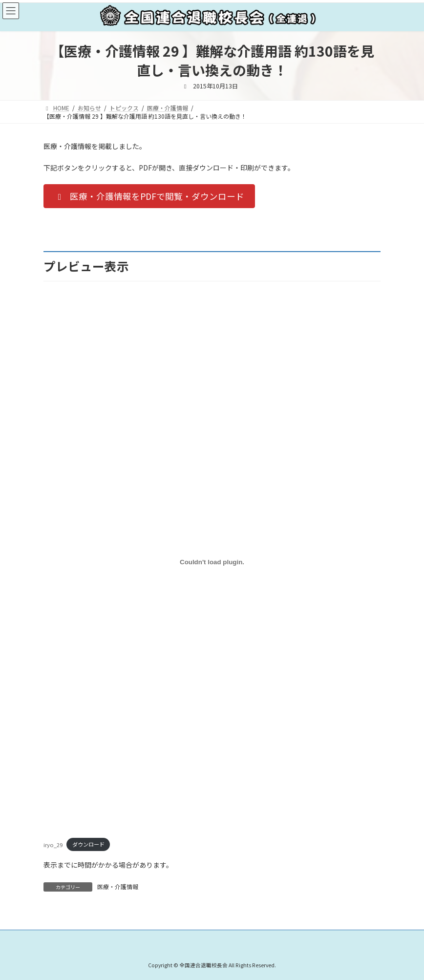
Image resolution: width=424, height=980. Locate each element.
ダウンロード (88, 844)
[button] (149, 196)
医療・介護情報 (118, 886)
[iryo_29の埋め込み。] (212, 562)
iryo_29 (53, 844)
